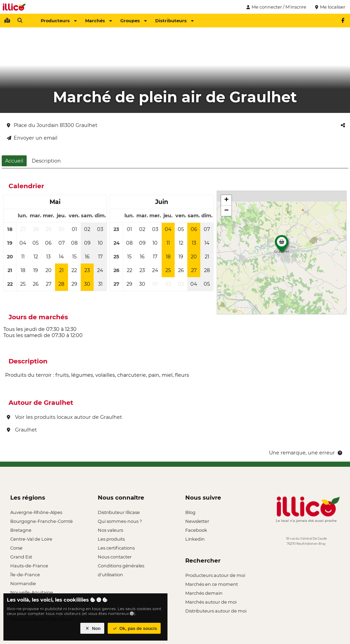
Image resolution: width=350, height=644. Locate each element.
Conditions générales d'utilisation (121, 566)
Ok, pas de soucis (134, 628)
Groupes (133, 21)
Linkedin (195, 539)
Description (46, 161)
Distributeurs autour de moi (216, 611)
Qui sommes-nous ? (120, 521)
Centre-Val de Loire (31, 539)
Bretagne (21, 530)
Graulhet (22, 430)
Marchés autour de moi (211, 602)
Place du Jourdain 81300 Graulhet (52, 125)
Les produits (111, 539)
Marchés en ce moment (212, 584)
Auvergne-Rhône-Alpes (36, 512)
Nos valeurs (110, 530)
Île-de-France (25, 575)
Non (92, 628)
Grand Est (21, 557)
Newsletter (197, 521)
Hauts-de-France (29, 566)
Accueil (14, 161)
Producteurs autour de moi (215, 575)
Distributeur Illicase (119, 512)
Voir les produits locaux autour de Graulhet (64, 417)
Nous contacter (115, 557)
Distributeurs (174, 21)
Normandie (23, 583)
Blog (190, 512)
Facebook (196, 530)
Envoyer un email (32, 138)
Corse (16, 548)
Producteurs (59, 21)
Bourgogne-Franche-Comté (42, 521)
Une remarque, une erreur (306, 453)
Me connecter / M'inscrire (275, 7)
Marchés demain (204, 593)
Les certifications (116, 548)
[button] (282, 245)
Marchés (98, 21)
